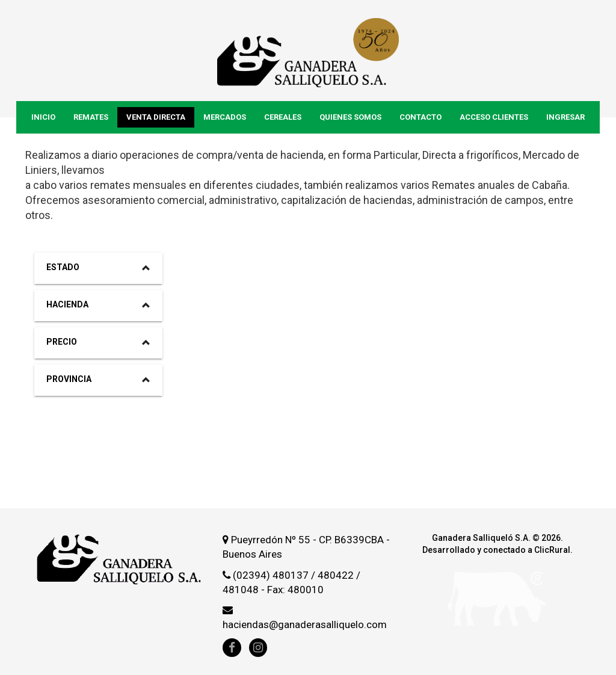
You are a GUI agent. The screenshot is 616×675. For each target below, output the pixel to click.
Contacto (420, 117)
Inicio (43, 117)
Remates (91, 117)
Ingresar (565, 117)
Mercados (225, 117)
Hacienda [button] (98, 304)
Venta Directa (156, 117)
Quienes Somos (350, 117)
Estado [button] (98, 267)
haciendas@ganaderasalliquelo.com (305, 624)
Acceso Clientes (494, 117)
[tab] (98, 268)
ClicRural (552, 550)
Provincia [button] (98, 379)
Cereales (283, 117)
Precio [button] (98, 342)
